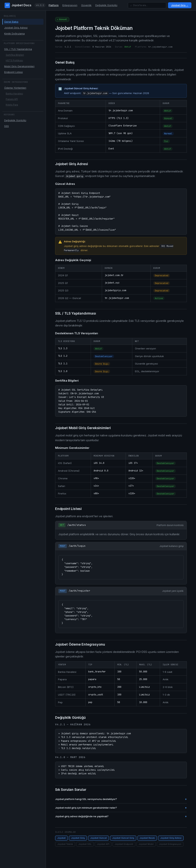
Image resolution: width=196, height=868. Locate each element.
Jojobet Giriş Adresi (16, 28)
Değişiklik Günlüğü (106, 5)
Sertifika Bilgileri (15, 55)
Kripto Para (12, 105)
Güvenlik (86, 5)
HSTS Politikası (14, 60)
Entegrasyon (70, 5)
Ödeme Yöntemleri (15, 88)
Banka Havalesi (14, 94)
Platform (54, 5)
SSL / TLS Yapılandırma (18, 49)
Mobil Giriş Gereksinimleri (19, 66)
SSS (7, 126)
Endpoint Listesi (13, 72)
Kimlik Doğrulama (14, 34)
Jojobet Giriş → (180, 5)
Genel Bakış (11, 22)
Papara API (12, 99)
